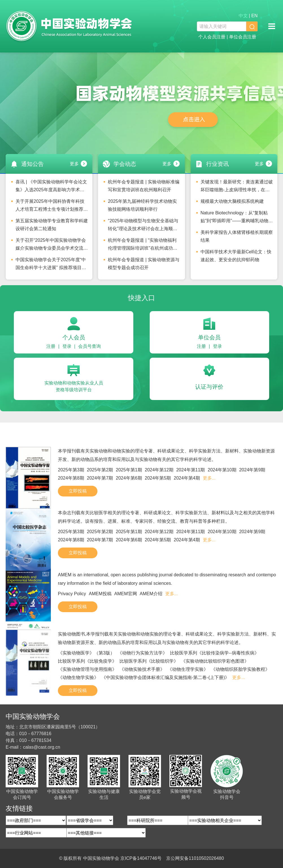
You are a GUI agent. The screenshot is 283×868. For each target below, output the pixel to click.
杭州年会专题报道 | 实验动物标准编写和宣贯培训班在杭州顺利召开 (144, 186)
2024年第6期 (129, 478)
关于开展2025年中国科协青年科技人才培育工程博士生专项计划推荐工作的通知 (52, 207)
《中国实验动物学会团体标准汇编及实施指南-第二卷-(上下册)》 (165, 677)
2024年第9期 (252, 470)
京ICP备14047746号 (141, 858)
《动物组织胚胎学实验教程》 (240, 669)
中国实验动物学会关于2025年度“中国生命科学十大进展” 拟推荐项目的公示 (51, 265)
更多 (74, 164)
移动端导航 (272, 26)
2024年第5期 (158, 478)
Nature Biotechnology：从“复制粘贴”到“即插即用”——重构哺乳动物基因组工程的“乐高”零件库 (237, 218)
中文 (243, 16)
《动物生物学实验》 (78, 677)
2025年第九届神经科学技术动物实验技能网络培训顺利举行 (142, 205)
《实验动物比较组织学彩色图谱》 (215, 661)
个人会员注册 (212, 37)
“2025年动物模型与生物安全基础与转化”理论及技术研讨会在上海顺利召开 (143, 226)
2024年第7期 (100, 478)
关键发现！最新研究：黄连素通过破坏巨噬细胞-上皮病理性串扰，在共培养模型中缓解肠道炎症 (237, 187)
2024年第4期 (187, 478)
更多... (209, 478)
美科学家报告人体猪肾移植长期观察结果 (237, 236)
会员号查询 (90, 346)
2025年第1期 (129, 470)
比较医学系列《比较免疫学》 (87, 661)
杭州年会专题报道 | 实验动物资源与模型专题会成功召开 (144, 264)
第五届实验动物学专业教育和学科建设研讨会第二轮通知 (52, 225)
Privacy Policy (72, 594)
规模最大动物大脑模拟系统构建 (232, 201)
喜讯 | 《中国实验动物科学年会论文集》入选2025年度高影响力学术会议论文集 (51, 187)
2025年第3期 (71, 470)
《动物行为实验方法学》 (142, 653)
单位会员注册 (243, 37)
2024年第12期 (159, 470)
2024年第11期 (191, 470)
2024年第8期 (71, 478)
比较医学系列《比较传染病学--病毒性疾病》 (215, 653)
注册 (51, 346)
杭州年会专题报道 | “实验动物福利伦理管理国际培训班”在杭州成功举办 (142, 246)
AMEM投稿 (100, 594)
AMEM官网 (126, 594)
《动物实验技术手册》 (142, 669)
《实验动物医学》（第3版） (86, 653)
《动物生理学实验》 (188, 669)
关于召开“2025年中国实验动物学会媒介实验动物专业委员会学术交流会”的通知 (51, 246)
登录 (67, 346)
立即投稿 (78, 491)
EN (254, 16)
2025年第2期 (100, 470)
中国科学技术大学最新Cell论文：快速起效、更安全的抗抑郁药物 (236, 256)
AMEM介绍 (151, 594)
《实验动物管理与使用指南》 (87, 669)
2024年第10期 (222, 470)
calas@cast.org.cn (42, 747)
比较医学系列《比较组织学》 (149, 661)
